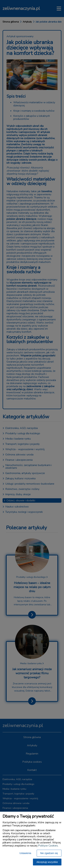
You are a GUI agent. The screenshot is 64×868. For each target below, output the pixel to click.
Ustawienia (25, 853)
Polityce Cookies (48, 846)
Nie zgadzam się (49, 853)
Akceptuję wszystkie (47, 862)
